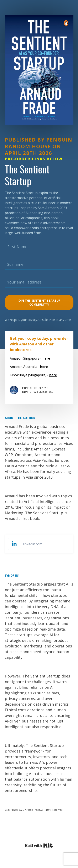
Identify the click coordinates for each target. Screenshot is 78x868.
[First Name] (39, 247)
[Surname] (39, 265)
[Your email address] (39, 282)
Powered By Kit (39, 845)
